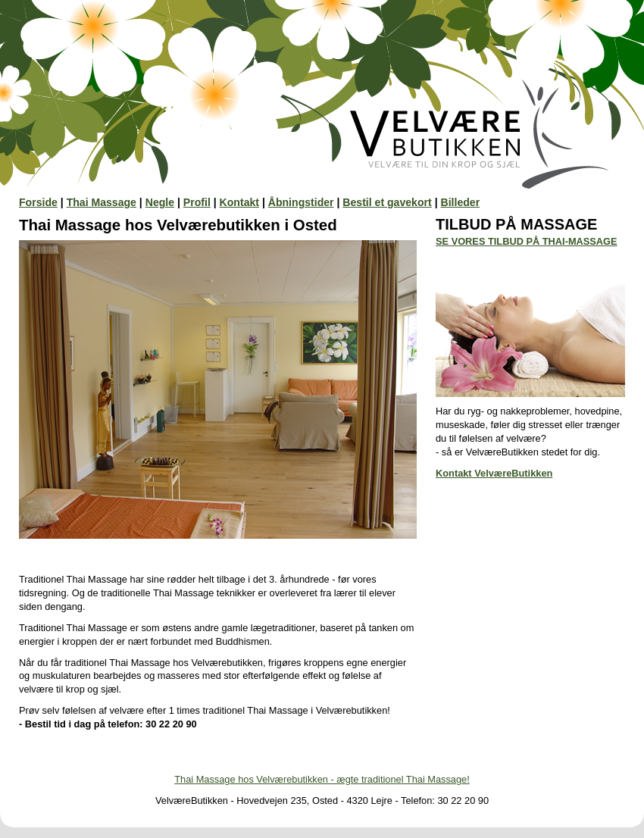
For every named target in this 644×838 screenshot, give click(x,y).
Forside (38, 202)
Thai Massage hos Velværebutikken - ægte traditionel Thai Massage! (322, 779)
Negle (160, 202)
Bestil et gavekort (387, 202)
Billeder (460, 202)
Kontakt (239, 202)
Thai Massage (102, 202)
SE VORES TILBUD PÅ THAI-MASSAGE (527, 241)
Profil (197, 202)
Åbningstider (301, 202)
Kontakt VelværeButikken (494, 473)
